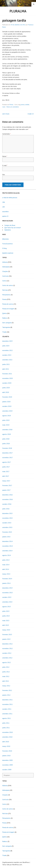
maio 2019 (6, 425)
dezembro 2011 (7, 700)
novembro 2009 (7, 765)
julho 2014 (6, 560)
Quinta (4, 313)
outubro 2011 (7, 709)
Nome (5, 156)
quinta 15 (5, 216)
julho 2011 (6, 723)
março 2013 (6, 630)
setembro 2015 (7, 527)
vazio (4, 107)
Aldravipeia (6, 267)
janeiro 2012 (6, 695)
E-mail (5, 165)
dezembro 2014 (7, 541)
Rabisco (5, 318)
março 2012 (6, 686)
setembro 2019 (7, 411)
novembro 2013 (7, 593)
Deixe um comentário (13, 107)
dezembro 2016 (7, 495)
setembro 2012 (7, 658)
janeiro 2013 (6, 639)
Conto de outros (8, 285)
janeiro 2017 (6, 490)
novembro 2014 (7, 546)
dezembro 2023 (7, 341)
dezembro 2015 (7, 513)
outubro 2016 (7, 504)
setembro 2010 (7, 737)
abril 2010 (6, 742)
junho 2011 (6, 728)
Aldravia (5, 262)
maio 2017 (6, 471)
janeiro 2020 (6, 402)
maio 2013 (6, 620)
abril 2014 (6, 569)
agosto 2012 (7, 662)
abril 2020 (6, 392)
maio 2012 (6, 676)
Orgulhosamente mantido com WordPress (16, 862)
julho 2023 (6, 346)
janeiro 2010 (6, 756)
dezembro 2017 (7, 453)
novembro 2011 (7, 704)
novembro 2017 (7, 457)
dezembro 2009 (7, 760)
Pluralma (18, 11)
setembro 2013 (7, 602)
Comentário (6, 134)
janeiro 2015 (6, 537)
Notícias (5, 290)
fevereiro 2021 (7, 374)
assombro (5, 211)
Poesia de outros (8, 304)
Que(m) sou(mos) (8, 253)
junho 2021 (6, 364)
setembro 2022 (7, 360)
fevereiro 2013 (7, 634)
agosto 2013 (7, 607)
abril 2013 (6, 625)
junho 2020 (6, 388)
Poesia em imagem (8, 309)
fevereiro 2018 (7, 448)
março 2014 (6, 574)
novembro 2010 (7, 732)
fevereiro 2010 (7, 751)
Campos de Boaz (10, 225)
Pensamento (6, 295)
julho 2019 (6, 420)
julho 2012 (6, 667)
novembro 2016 (7, 499)
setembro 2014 (7, 551)
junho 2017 (6, 467)
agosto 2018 (7, 434)
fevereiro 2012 (7, 690)
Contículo (5, 276)
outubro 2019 (7, 406)
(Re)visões (6, 239)
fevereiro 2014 (7, 579)
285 (4, 207)
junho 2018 (6, 444)
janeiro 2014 (6, 583)
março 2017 (6, 481)
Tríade (4, 332)
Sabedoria (8, 230)
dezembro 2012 (7, 644)
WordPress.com (17, 865)
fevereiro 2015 (7, 532)
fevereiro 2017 (7, 485)
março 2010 (6, 746)
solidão (27, 105)
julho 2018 (6, 439)
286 (4, 202)
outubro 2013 (7, 597)
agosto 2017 (7, 462)
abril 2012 (6, 681)
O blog (4, 248)
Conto (4, 281)
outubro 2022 (7, 355)
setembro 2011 (7, 714)
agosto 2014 (7, 555)
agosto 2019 (7, 416)
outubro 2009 (7, 770)
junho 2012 (6, 672)
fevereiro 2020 (7, 397)
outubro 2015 (7, 523)
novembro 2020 (7, 378)
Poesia (11, 105)
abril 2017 (6, 476)
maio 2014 (6, 565)
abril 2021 (6, 369)
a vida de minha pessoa (10, 198)
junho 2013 (6, 616)
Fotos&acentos (7, 244)
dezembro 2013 (7, 588)
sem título (6, 114)
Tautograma (6, 327)
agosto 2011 (7, 718)
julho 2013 (6, 611)
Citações (5, 271)
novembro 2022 (7, 350)
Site (4, 175)
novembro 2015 (7, 518)
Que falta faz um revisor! (13, 228)
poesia (23, 105)
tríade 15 (31, 114)
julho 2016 (6, 509)
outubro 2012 (7, 653)
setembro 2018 (7, 430)
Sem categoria (7, 323)
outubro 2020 (7, 383)
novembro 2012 (7, 648)
